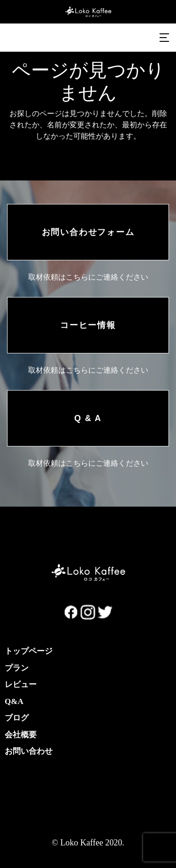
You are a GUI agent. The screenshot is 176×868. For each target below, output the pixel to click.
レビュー (21, 684)
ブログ (17, 718)
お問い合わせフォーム (88, 232)
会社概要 (21, 735)
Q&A (14, 701)
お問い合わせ (29, 751)
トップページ (29, 651)
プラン (17, 668)
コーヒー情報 (88, 325)
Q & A (88, 418)
